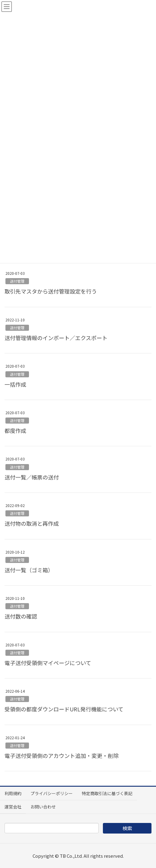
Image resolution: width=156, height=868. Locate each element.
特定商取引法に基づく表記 (107, 793)
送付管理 (17, 281)
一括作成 (15, 384)
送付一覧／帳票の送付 (32, 477)
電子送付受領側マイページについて (48, 663)
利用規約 (13, 793)
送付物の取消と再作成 (32, 523)
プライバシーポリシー (52, 793)
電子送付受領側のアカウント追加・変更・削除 (62, 756)
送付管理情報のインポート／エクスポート (56, 338)
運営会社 (13, 807)
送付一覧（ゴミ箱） (29, 570)
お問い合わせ (43, 807)
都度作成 (15, 431)
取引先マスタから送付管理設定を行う (51, 291)
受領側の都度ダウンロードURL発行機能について (64, 709)
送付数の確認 (21, 616)
